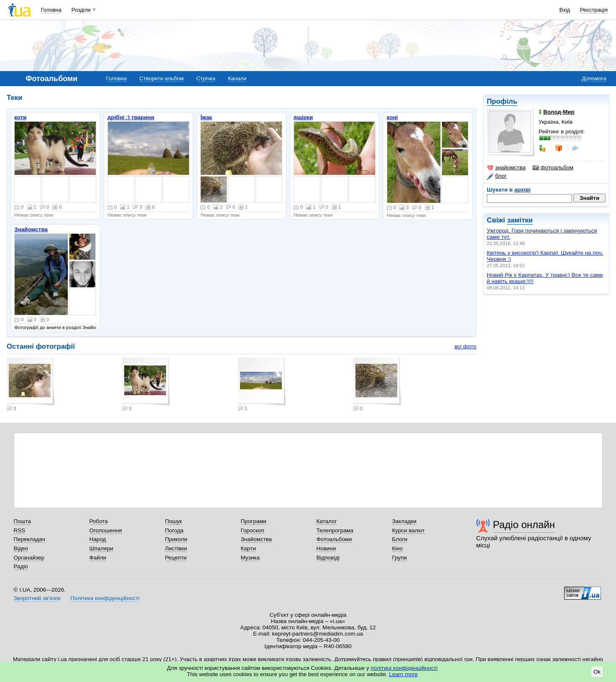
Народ (98, 539)
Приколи (176, 539)
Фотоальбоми (334, 539)
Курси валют (409, 530)
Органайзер (29, 558)
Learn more (403, 674)
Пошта (22, 521)
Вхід (565, 10)
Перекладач (29, 539)
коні (392, 117)
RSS (20, 530)
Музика (250, 558)
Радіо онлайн (524, 525)
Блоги (400, 539)
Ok (597, 672)
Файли (98, 558)
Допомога (594, 78)
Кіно (398, 548)
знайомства (506, 168)
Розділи (81, 10)
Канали (237, 78)
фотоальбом (553, 168)
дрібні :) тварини (131, 117)
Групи (400, 558)
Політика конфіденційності (105, 598)
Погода (174, 530)
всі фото (465, 346)
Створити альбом (161, 78)
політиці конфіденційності (404, 668)
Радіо (21, 566)
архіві (523, 190)
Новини (326, 548)
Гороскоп (253, 530)
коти (20, 117)
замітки (520, 220)
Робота (99, 521)
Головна (51, 10)
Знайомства (31, 229)
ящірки (303, 117)
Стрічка (206, 78)
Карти (248, 548)
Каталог (327, 521)
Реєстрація (594, 10)
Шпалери (101, 548)
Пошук (174, 521)
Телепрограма (335, 530)
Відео (21, 548)
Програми (254, 521)
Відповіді (328, 558)
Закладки (404, 521)
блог (497, 176)
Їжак (206, 117)
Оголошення (106, 530)
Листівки (176, 548)
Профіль (502, 101)
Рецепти (176, 558)
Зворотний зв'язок (37, 598)
